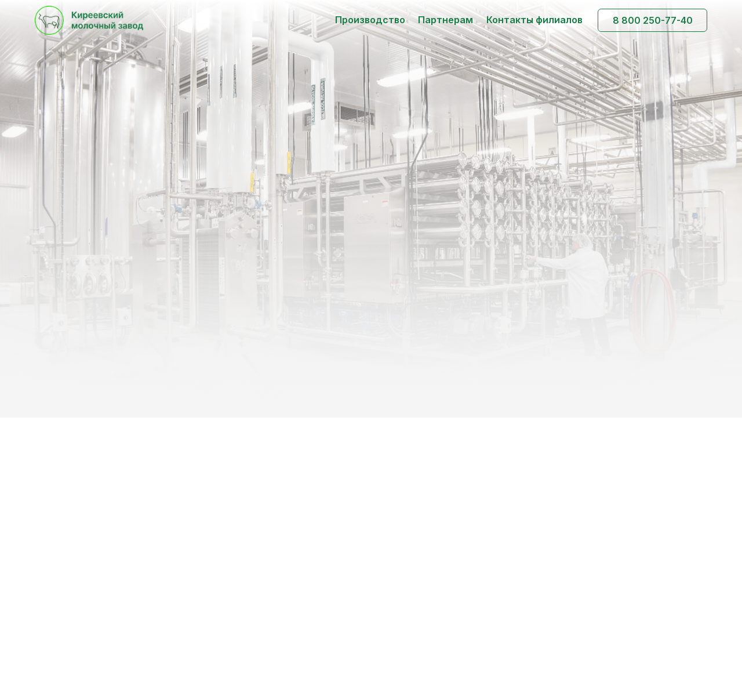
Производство (370, 20)
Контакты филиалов (534, 20)
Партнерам (445, 20)
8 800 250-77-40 (653, 20)
